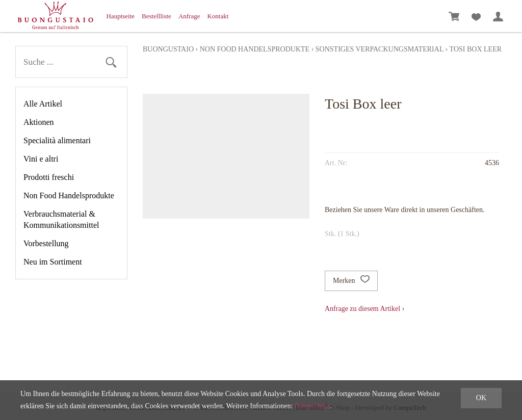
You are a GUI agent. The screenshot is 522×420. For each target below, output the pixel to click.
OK (481, 398)
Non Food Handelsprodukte (69, 195)
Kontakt (218, 16)
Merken (351, 281)
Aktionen (39, 122)
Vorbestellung (46, 243)
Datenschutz (312, 406)
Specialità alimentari (57, 140)
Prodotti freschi (49, 177)
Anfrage (189, 16)
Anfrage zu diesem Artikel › (364, 309)
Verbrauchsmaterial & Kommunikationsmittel (61, 219)
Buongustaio (168, 49)
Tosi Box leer (476, 49)
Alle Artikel (43, 104)
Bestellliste (156, 16)
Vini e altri (41, 159)
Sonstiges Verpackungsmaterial (380, 49)
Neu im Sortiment (53, 262)
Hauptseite (121, 16)
